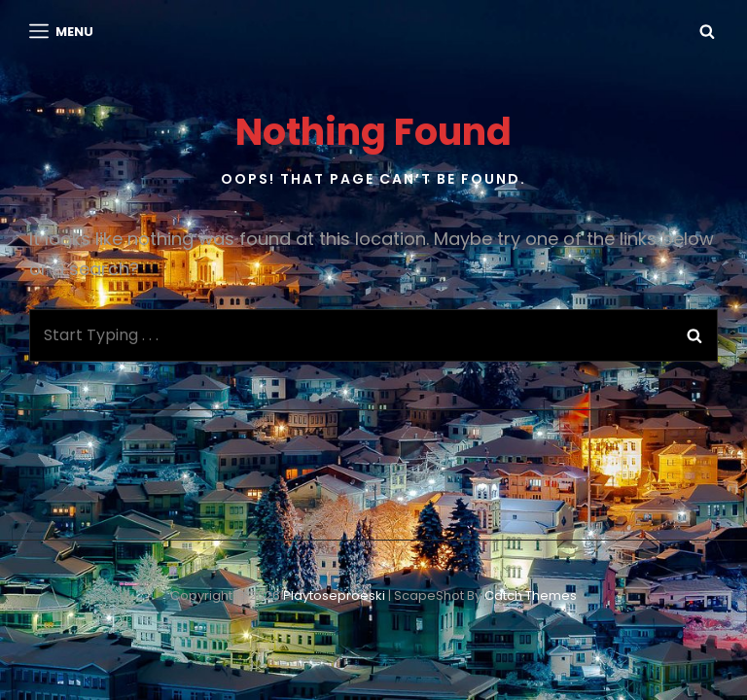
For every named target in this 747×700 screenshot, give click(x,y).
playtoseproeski (334, 595)
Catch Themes (531, 595)
